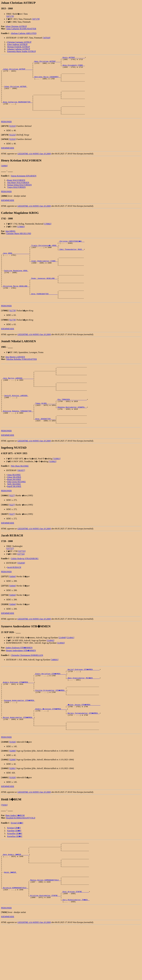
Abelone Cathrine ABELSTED (24, 33)
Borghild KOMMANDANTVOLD (21, 861)
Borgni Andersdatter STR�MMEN (21, 686)
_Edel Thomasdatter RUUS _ (71, 262)
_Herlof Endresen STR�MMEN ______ (83, 705)
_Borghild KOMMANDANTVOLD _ (15, 940)
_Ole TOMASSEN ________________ (72, 430)
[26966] (4, 178)
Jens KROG (10, 243)
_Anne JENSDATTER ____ (45, 453)
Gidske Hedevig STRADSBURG (25, 594)
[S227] (12, 531)
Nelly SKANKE (14, 519)
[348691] (55, 695)
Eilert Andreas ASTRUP (17, 44)
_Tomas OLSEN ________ (45, 434)
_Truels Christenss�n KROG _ (44, 258)
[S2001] (13, 812)
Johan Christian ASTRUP (16, 26)
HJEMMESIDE (8, 160)
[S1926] (13, 785)
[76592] (4, 848)
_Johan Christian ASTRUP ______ (17, 72)
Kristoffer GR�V (15, 877)
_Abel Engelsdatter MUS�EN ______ (83, 714)
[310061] (57, 494)
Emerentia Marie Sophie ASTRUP (22, 51)
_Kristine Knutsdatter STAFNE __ (45, 949)
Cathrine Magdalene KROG (16, 288)
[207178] (36, 19)
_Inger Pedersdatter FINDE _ (44, 276)
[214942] (50, 676)
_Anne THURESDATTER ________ (44, 316)
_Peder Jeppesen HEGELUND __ (44, 297)
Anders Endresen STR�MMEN (19, 683)
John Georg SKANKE (17, 517)
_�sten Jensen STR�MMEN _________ (84, 744)
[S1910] (13, 138)
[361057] (21, 506)
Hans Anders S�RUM (15, 859)
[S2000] (13, 794)
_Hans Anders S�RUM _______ (16, 900)
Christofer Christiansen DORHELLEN (27, 690)
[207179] (10, 16)
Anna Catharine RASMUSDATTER (21, 29)
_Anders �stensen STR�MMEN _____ (51, 749)
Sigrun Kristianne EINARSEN (24, 188)
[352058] (21, 598)
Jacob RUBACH (14, 603)
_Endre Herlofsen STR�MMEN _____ (50, 709)
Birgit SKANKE (14, 515)
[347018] (47, 38)
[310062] (53, 497)
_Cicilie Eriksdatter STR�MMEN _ (50, 728)
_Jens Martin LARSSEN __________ (18, 404)
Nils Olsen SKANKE (20, 501)
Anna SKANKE (14, 510)
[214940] (62, 673)
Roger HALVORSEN (16, 192)
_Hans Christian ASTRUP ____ (47, 62)
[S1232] (13, 147)
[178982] (48, 236)
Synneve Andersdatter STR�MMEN (20, 739)
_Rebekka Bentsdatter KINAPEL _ (72, 439)
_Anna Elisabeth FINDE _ (73, 67)
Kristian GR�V (14, 871)
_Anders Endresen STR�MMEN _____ (18, 718)
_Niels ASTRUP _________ (73, 58)
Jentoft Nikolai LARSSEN (16, 425)
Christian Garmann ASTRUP (19, 42)
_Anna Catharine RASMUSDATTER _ (17, 111)
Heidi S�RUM (11, 921)
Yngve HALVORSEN (16, 199)
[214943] (61, 678)
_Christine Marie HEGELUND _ (16, 307)
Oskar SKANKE (14, 512)
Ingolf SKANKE (14, 522)
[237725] (22, 586)
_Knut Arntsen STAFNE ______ (75, 944)
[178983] (21, 239)
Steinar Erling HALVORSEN (19, 197)
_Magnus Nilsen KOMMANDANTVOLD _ (45, 930)
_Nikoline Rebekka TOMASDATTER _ (18, 443)
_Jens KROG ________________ (16, 267)
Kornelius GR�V (15, 880)
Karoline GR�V (14, 874)
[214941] (70, 673)
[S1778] (13, 334)
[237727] (10, 584)
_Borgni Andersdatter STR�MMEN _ (18, 758)
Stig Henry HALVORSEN (18, 195)
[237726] (21, 589)
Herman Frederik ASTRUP (19, 47)
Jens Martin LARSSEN (15, 380)
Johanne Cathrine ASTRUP (19, 49)
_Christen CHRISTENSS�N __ (72, 253)
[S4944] (13, 612)
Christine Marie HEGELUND (19, 245)
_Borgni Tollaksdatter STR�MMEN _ (83, 753)
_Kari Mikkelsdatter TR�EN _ (76, 953)
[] (5, 138)
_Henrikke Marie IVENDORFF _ (47, 81)
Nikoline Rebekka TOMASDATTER (22, 382)
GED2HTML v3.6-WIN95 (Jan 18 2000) (34, 166)
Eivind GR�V (17, 866)
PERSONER (6, 134)
